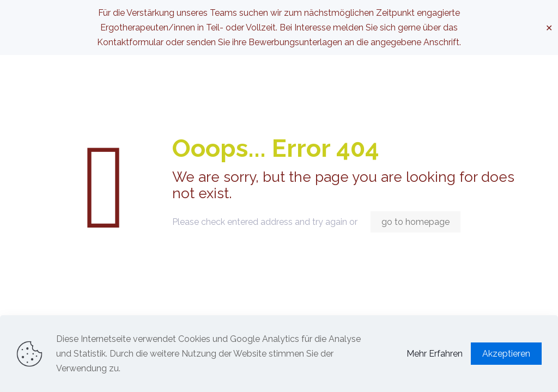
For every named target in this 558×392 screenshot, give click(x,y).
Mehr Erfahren (435, 354)
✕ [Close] (549, 27)
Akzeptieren (506, 354)
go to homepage (416, 222)
